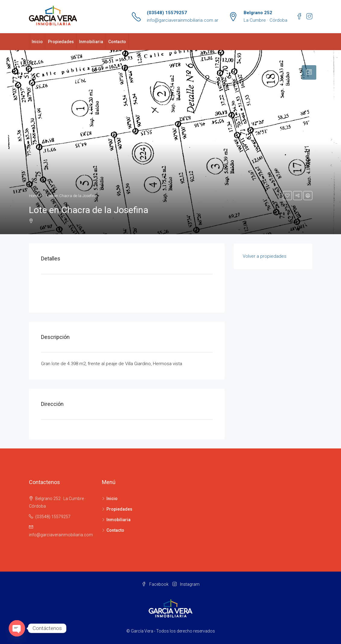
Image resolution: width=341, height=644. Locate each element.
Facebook (156, 584)
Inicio (37, 42)
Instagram (186, 584)
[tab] (309, 72)
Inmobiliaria (91, 42)
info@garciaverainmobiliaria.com (61, 535)
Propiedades (61, 42)
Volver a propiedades (265, 256)
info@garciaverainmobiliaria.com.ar (183, 20)
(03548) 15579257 (167, 13)
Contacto (117, 42)
